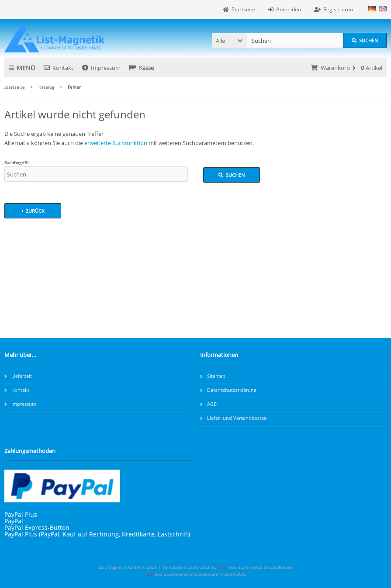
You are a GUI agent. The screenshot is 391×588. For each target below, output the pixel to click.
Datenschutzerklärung (228, 390)
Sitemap (213, 376)
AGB (208, 404)
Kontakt (59, 68)
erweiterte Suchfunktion (116, 143)
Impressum (101, 68)
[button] (229, 40)
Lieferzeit (18, 376)
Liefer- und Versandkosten (234, 418)
